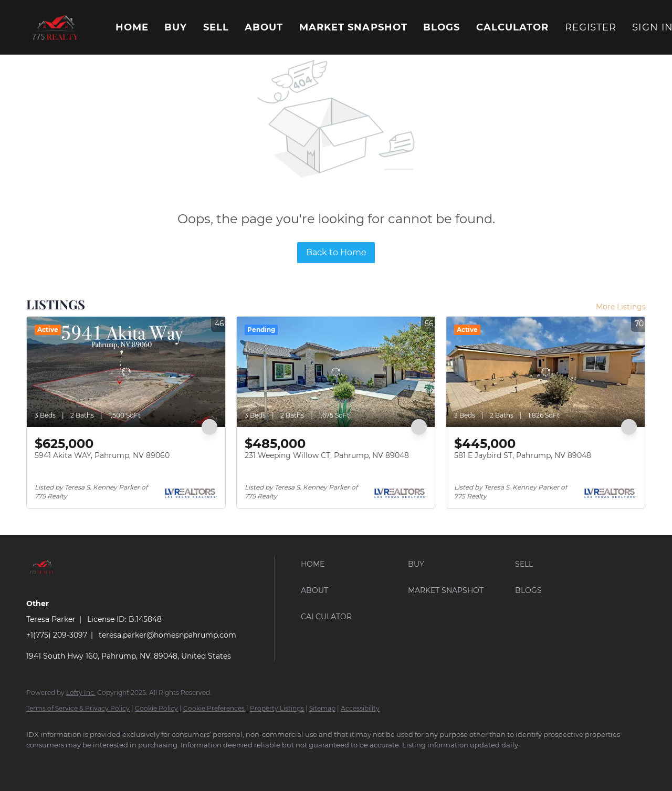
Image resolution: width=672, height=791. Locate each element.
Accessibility (360, 708)
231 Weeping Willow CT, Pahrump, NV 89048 (327, 455)
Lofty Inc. (81, 693)
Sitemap (322, 708)
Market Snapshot (354, 27)
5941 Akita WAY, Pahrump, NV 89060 (102, 455)
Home (132, 27)
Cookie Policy (156, 708)
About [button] (264, 27)
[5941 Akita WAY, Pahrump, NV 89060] (126, 372)
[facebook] (39, 763)
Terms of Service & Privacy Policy (78, 708)
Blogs (442, 27)
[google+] (69, 763)
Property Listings (277, 708)
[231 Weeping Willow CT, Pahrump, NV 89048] (336, 372)
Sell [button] (216, 27)
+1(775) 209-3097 (57, 635)
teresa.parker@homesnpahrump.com (167, 635)
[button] (55, 27)
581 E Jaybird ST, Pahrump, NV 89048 (523, 455)
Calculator (513, 27)
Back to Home (336, 252)
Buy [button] (176, 27)
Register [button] (591, 27)
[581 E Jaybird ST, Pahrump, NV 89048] (545, 372)
